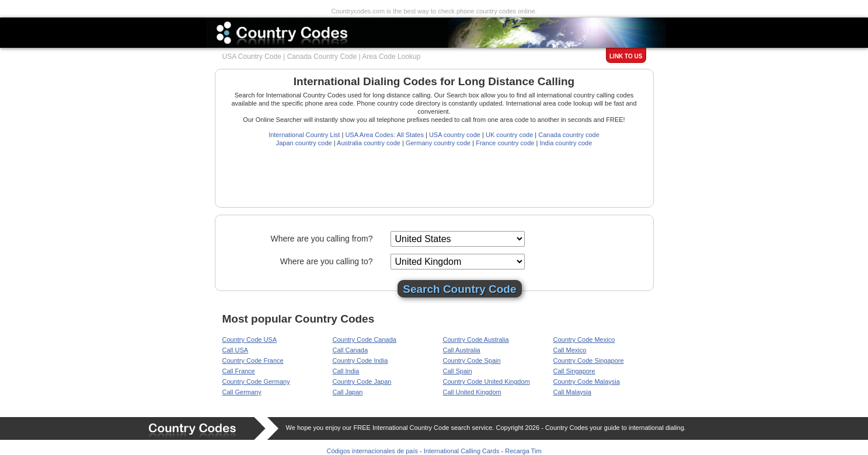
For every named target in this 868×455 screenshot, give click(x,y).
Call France (239, 371)
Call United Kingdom (472, 392)
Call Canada (351, 350)
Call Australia (462, 350)
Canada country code (569, 135)
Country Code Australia (476, 339)
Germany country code (438, 143)
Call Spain (458, 371)
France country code (505, 143)
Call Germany (242, 392)
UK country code (509, 135)
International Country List (304, 135)
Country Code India (360, 360)
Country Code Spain (472, 360)
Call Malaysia (572, 392)
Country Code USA (250, 339)
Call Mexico (570, 350)
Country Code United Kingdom (487, 381)
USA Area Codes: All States (384, 135)
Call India (346, 371)
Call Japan (348, 392)
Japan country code (304, 143)
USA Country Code (252, 57)
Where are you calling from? (321, 239)
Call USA (236, 350)
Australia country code (369, 143)
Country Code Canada (365, 339)
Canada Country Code (322, 57)
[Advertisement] (435, 173)
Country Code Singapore (589, 360)
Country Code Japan (362, 381)
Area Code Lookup (391, 57)
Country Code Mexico (584, 339)
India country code (566, 143)
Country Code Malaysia (587, 381)
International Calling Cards (462, 451)
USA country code (455, 135)
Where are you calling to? (327, 261)
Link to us (626, 56)
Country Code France (253, 360)
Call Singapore (574, 371)
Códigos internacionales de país (372, 451)
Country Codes (567, 428)
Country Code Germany (256, 381)
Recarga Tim (523, 451)
